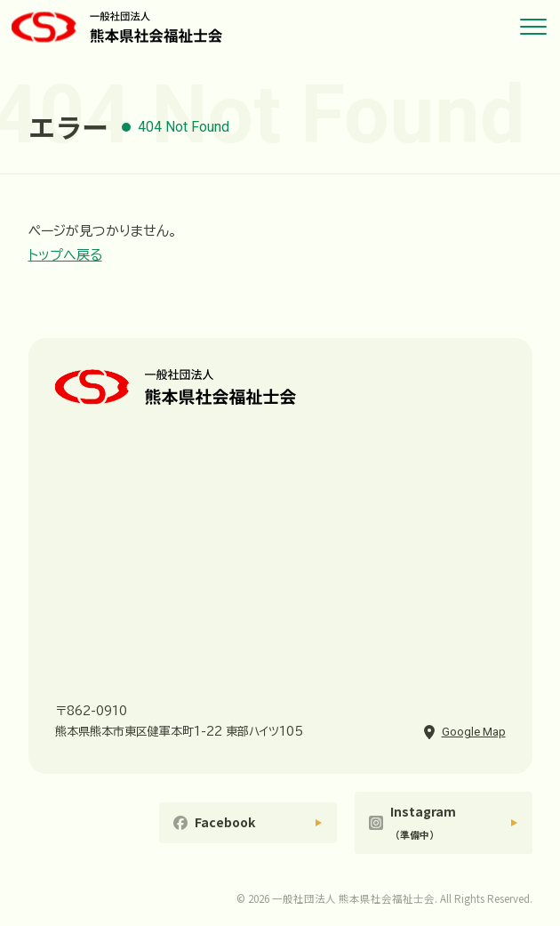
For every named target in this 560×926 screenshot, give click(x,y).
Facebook (225, 822)
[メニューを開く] (533, 27)
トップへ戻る (65, 255)
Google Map (474, 732)
